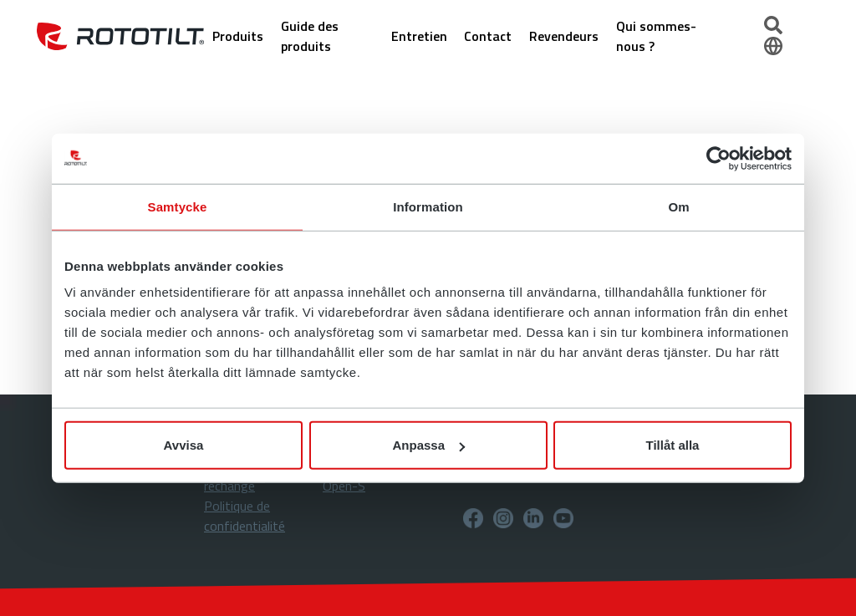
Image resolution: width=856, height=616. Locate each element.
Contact (488, 36)
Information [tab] (428, 206)
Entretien (419, 36)
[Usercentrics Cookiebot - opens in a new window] (718, 158)
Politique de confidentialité (245, 516)
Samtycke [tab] (178, 206)
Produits (238, 36)
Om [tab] (678, 206)
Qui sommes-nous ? (656, 36)
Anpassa (428, 445)
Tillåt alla (673, 445)
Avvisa (184, 445)
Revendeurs (564, 36)
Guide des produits (310, 36)
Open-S (344, 486)
